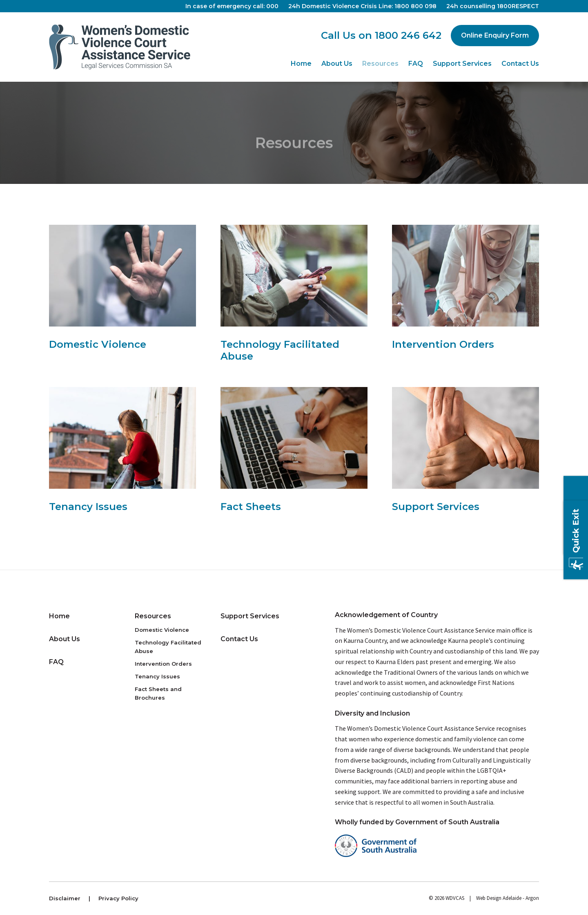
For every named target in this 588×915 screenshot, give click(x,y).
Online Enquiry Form (495, 35)
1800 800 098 (415, 6)
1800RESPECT (518, 6)
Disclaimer (65, 898)
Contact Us (520, 64)
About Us (337, 64)
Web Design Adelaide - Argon (508, 898)
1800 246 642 (408, 35)
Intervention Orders (163, 664)
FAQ (416, 64)
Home (301, 64)
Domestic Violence (162, 630)
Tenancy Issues (157, 676)
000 (272, 6)
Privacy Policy (118, 898)
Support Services (462, 64)
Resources (380, 64)
